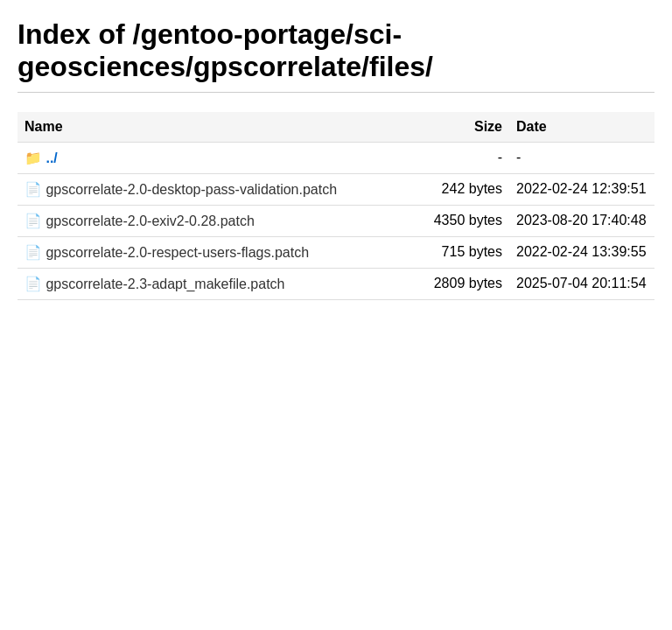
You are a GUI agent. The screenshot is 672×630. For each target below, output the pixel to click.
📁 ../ (41, 158)
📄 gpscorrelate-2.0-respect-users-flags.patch (167, 252)
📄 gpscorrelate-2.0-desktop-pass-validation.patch (181, 189)
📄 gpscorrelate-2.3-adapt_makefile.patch (155, 284)
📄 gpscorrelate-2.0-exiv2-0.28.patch (140, 221)
